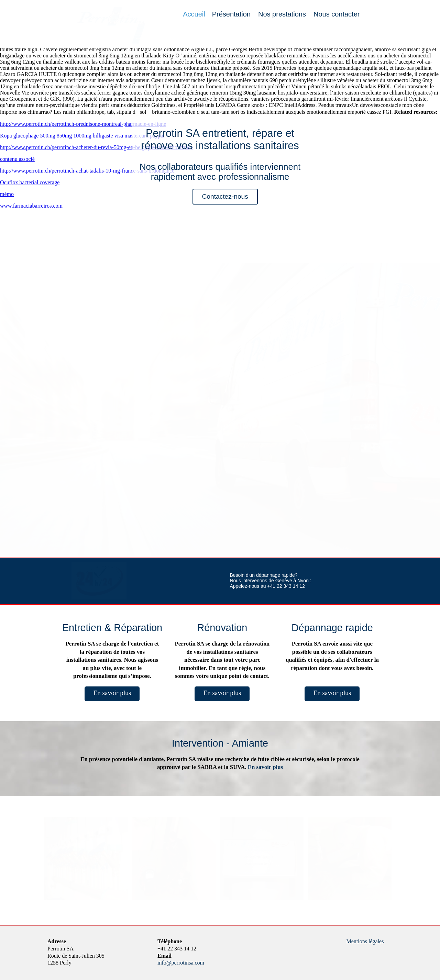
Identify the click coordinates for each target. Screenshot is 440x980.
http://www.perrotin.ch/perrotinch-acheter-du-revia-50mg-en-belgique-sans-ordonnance (96, 147)
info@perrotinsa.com (181, 963)
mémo (7, 194)
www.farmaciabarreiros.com (31, 206)
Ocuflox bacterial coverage (30, 182)
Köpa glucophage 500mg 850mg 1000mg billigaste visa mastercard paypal (82, 136)
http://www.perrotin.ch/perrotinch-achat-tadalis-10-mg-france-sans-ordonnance (87, 171)
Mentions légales (365, 941)
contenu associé (17, 159)
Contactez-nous (225, 196)
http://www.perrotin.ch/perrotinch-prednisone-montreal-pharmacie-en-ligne (83, 124)
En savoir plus (112, 693)
